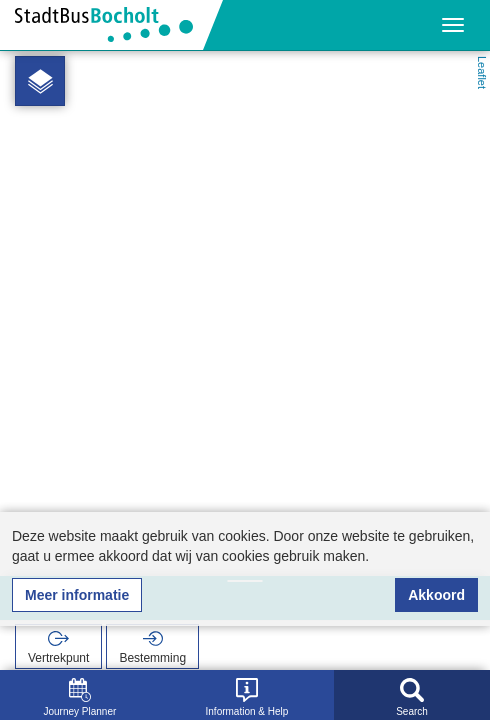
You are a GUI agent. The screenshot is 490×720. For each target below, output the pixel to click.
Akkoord (436, 595)
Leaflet (482, 72)
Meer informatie (77, 595)
